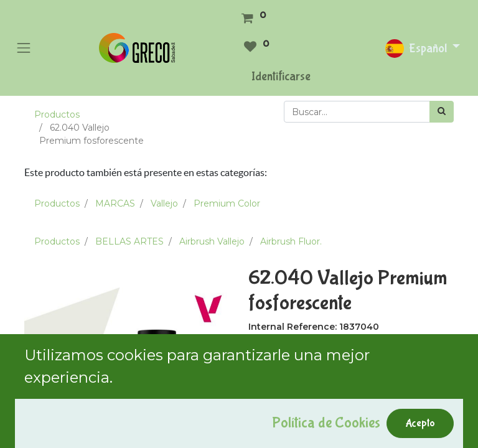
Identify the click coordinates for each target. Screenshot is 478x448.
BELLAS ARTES (129, 241)
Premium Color (227, 203)
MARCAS (115, 203)
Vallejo (164, 203)
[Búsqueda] (442, 112)
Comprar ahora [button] (380, 429)
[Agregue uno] (313, 395)
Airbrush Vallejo (212, 241)
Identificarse (281, 76)
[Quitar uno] (260, 395)
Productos (57, 114)
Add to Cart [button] (290, 429)
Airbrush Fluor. (291, 241)
